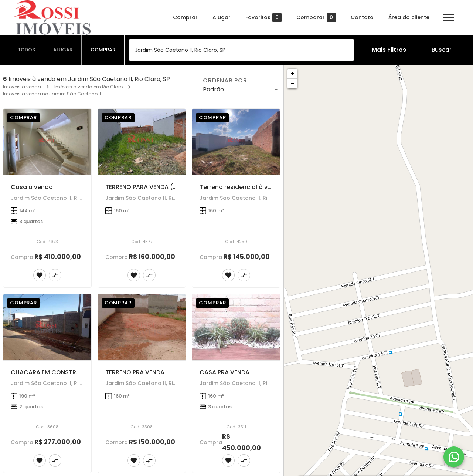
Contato (362, 17)
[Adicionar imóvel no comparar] (55, 275)
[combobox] (241, 50)
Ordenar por (225, 81)
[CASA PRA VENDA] (236, 327)
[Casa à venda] (47, 142)
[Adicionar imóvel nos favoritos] (40, 275)
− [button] (293, 83)
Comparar (316, 18)
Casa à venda (32, 187)
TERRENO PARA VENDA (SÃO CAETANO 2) (164, 187)
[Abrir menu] (449, 17)
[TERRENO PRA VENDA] (142, 327)
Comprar (185, 17)
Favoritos (263, 18)
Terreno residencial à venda (241, 187)
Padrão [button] (213, 89)
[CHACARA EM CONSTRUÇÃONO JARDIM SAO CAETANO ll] (47, 327)
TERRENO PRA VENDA (135, 372)
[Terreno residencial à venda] (236, 142)
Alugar (222, 17)
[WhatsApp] (454, 457)
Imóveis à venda (22, 87)
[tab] (27, 50)
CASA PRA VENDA (224, 372)
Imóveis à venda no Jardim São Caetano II (52, 94)
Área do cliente (409, 17)
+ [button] (292, 73)
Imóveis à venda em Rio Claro (89, 87)
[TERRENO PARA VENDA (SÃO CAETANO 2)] (142, 142)
